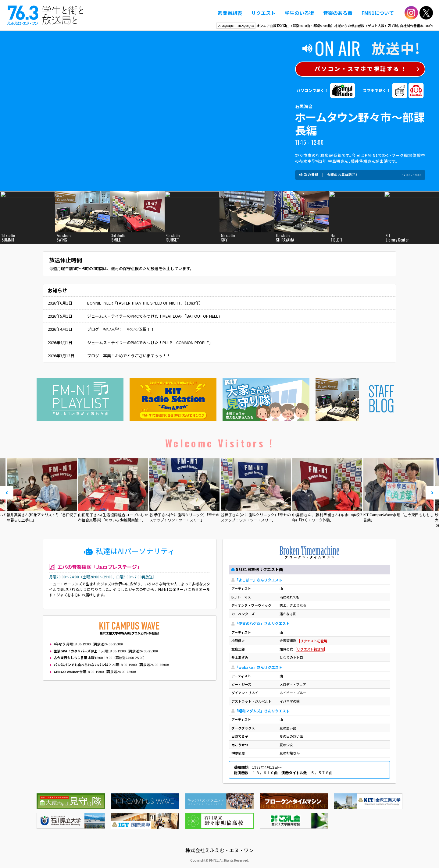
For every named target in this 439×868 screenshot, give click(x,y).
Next (432, 493)
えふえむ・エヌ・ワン (45, 15)
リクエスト (263, 13)
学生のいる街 (299, 13)
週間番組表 (230, 13)
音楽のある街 (338, 13)
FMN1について (378, 13)
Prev (7, 493)
